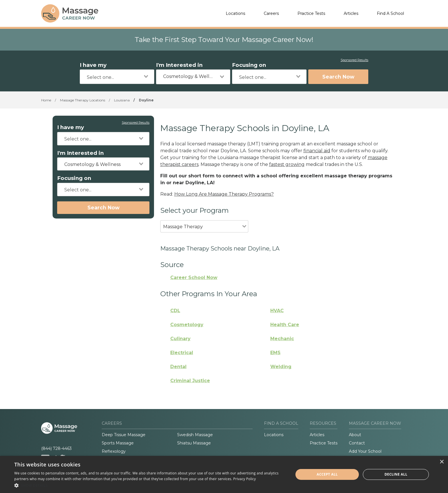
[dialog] (224, 474)
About (355, 435)
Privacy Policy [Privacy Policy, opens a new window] (244, 479)
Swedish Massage (195, 435)
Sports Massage (118, 443)
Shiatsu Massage (194, 443)
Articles (351, 13)
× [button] (442, 462)
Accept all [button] (327, 474)
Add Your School (365, 451)
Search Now (338, 77)
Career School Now (194, 277)
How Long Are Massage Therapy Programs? (224, 194)
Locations (235, 13)
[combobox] (117, 77)
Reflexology (114, 451)
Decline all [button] (396, 474)
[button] (150, 485)
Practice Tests (311, 13)
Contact (357, 443)
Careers (271, 13)
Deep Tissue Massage (124, 435)
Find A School (390, 13)
